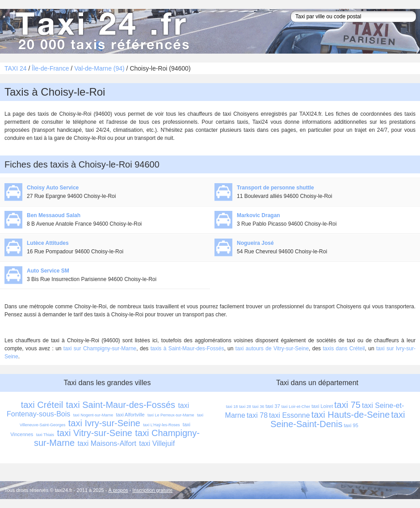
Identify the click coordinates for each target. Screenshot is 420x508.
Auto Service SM (48, 271)
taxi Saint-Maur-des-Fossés (121, 405)
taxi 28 (245, 407)
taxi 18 (232, 407)
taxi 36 (258, 407)
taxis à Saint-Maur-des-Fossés (187, 348)
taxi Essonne (290, 415)
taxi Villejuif (157, 443)
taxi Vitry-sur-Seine (94, 433)
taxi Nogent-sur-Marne (93, 415)
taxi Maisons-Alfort (107, 443)
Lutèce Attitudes (48, 243)
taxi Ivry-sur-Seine (104, 423)
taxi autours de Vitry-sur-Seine (272, 348)
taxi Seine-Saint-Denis (339, 419)
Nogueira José (255, 243)
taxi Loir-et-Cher (296, 407)
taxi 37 (273, 406)
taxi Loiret (322, 406)
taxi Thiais (45, 435)
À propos (118, 490)
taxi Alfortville (130, 415)
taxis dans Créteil (344, 348)
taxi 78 (257, 415)
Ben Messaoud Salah (54, 215)
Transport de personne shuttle (275, 188)
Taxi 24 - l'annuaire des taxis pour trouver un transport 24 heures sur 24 (101, 31)
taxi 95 (351, 425)
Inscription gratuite (152, 490)
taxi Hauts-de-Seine (351, 415)
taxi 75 (347, 405)
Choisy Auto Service (53, 188)
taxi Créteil (42, 405)
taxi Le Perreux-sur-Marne (171, 415)
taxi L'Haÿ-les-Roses (161, 425)
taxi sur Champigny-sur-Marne (100, 348)
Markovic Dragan (258, 215)
